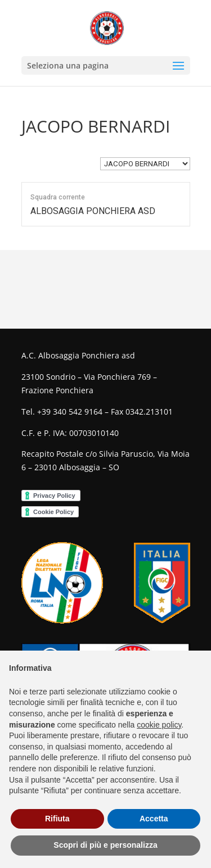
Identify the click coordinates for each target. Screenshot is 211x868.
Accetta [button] (154, 819)
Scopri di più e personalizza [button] (105, 845)
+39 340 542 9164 (70, 412)
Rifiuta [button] (57, 819)
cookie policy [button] (159, 725)
